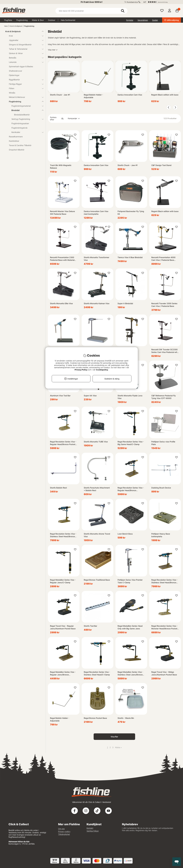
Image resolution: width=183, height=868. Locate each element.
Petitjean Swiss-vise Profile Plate (163, 443)
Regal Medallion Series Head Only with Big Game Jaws (130, 627)
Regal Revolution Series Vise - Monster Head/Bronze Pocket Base (164, 627)
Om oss (61, 829)
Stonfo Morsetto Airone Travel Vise (97, 535)
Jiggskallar (25, 40)
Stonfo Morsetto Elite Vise (61, 303)
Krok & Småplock (16, 26)
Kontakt (90, 828)
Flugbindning (22, 20)
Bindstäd (26, 110)
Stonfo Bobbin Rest (58, 488)
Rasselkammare (16, 137)
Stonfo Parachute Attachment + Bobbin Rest (97, 489)
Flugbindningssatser (20, 123)
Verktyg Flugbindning (26, 119)
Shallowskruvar (15, 71)
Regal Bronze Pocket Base (95, 718)
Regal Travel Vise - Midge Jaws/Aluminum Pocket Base (164, 673)
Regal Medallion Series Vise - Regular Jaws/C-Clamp (63, 581)
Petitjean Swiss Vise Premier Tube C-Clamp (130, 581)
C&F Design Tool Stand (161, 165)
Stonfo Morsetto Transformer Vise (96, 259)
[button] (161, 2)
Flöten (25, 88)
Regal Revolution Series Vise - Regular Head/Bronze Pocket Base (63, 443)
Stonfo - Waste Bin (126, 718)
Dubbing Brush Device (161, 488)
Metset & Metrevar (25, 97)
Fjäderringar (14, 75)
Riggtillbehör (25, 80)
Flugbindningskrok (19, 128)
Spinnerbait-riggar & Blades (21, 66)
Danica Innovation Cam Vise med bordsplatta (96, 213)
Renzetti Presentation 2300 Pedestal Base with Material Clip (62, 259)
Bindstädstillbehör (22, 115)
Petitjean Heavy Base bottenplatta (161, 535)
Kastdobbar (14, 141)
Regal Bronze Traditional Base (97, 580)
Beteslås (25, 58)
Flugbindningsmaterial (26, 106)
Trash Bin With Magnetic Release (61, 167)
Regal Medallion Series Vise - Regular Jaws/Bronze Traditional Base (63, 673)
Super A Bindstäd (125, 303)
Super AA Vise (90, 396)
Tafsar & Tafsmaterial (25, 49)
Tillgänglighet (64, 834)
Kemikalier (26, 132)
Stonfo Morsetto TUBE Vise (96, 442)
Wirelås (12, 93)
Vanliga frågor (93, 831)
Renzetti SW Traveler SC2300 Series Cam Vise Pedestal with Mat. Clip (165, 351)
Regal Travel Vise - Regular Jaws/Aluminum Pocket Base (63, 627)
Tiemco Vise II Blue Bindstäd (130, 257)
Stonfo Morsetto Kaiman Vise (97, 303)
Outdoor (52, 20)
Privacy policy (64, 831)
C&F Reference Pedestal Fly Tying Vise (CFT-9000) (164, 397)
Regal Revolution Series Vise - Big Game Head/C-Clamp (131, 443)
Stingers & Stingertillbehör (25, 45)
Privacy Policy (81, 370)
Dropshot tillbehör (17, 150)
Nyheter (130, 20)
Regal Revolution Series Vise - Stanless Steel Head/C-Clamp (97, 673)
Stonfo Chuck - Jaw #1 (60, 95)
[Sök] (91, 11)
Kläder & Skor (38, 20)
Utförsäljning (171, 20)
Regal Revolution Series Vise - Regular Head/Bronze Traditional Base (131, 489)
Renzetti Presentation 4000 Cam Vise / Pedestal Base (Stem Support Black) (163, 259)
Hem (6, 26)
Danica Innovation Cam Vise (130, 95)
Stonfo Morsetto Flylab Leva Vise (130, 397)
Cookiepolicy (102, 370)
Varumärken (143, 20)
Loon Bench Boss (125, 534)
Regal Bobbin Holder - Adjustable (93, 96)
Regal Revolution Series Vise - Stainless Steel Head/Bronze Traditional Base (164, 581)
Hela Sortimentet (68, 20)
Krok (25, 36)
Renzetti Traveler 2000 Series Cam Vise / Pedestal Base (164, 305)
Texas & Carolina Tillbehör (20, 145)
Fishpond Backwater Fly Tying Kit (131, 213)
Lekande (25, 62)
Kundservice (132, 2)
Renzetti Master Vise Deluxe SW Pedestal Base (62, 213)
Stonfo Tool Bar (90, 626)
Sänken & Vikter (25, 53)
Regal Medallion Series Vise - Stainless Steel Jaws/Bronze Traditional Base (130, 673)
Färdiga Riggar (25, 84)
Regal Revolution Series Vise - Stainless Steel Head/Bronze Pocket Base (63, 535)
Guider (155, 20)
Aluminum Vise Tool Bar (60, 396)
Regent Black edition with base (165, 95)
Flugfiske (8, 20)
